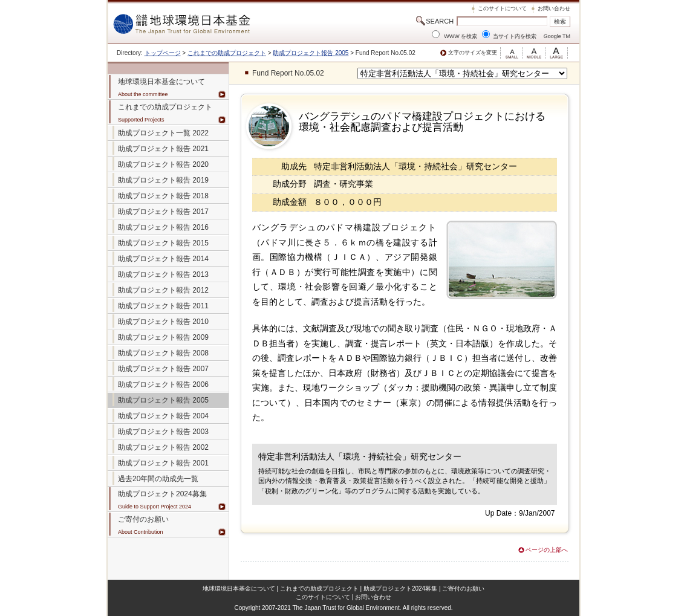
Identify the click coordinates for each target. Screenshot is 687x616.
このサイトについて (502, 8)
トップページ (163, 53)
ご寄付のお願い (463, 588)
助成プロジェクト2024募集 (162, 494)
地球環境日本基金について (239, 588)
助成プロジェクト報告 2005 (311, 53)
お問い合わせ (554, 8)
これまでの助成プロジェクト (227, 53)
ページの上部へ (547, 550)
